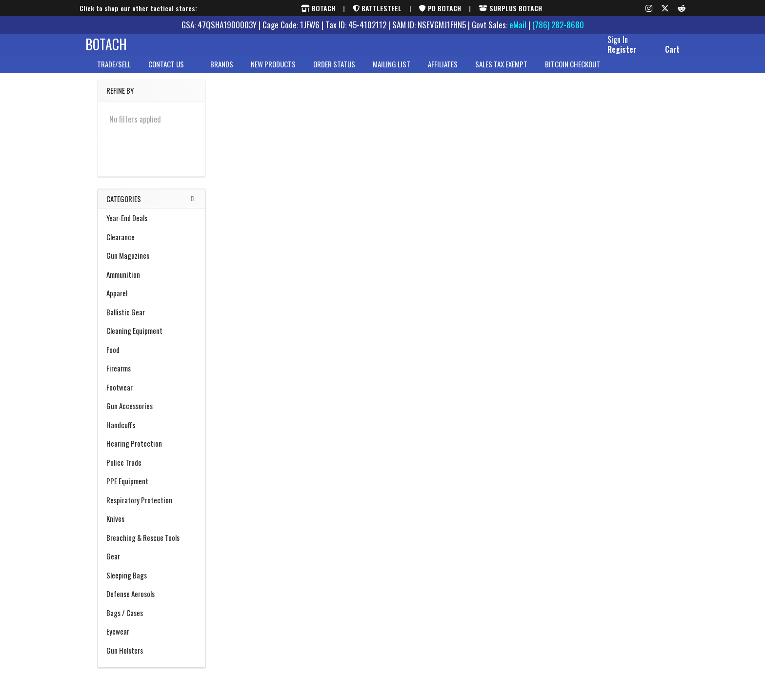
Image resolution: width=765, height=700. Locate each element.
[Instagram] (649, 8)
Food (113, 358)
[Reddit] (682, 8)
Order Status (334, 73)
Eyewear (118, 640)
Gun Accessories (151, 414)
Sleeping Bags (151, 584)
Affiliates (443, 73)
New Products (273, 73)
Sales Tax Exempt (501, 73)
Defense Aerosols (131, 602)
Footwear (151, 396)
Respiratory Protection (139, 509)
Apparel (151, 302)
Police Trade (124, 471)
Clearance (151, 246)
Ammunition (151, 283)
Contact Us (171, 73)
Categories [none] (124, 207)
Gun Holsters (151, 659)
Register (610, 55)
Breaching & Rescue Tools (151, 546)
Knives (151, 527)
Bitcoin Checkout (573, 73)
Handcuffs (121, 433)
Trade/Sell (114, 73)
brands (222, 73)
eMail (518, 25)
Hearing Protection (151, 452)
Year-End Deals (127, 226)
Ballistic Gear (151, 321)
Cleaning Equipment (151, 339)
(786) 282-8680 (558, 25)
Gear (151, 565)
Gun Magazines (128, 264)
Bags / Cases (151, 621)
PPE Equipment (151, 490)
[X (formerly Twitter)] (665, 8)
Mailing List (392, 73)
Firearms (151, 377)
